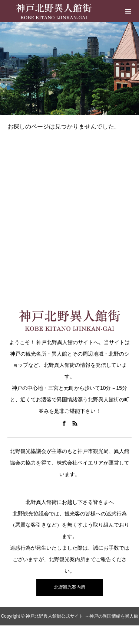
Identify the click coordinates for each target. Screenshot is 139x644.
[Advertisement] (69, 211)
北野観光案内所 (70, 587)
